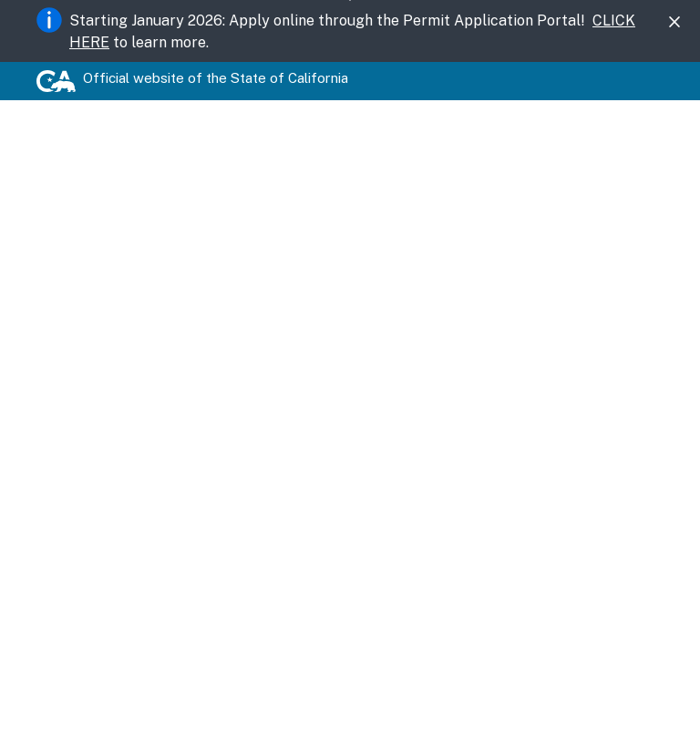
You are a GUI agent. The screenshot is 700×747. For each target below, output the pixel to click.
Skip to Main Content (350, 0)
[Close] (674, 22)
